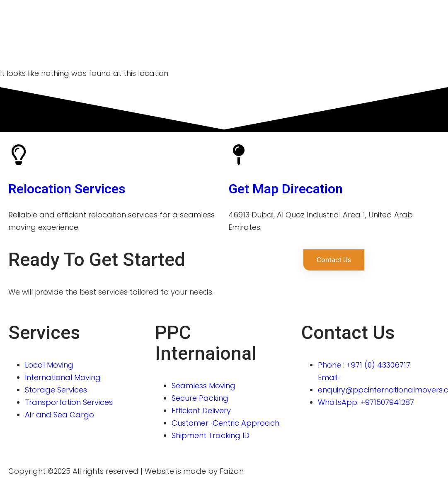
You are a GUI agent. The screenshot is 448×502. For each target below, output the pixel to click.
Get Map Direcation (286, 189)
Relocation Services (67, 189)
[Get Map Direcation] (239, 155)
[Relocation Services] (19, 155)
